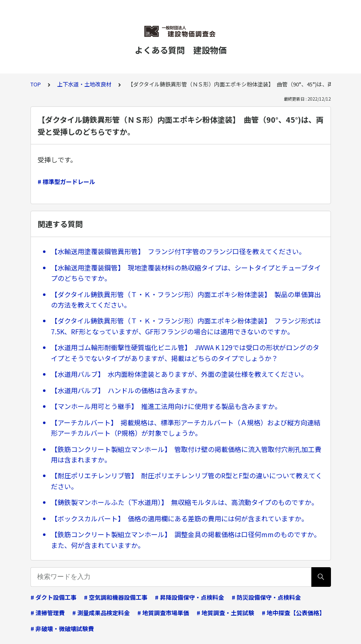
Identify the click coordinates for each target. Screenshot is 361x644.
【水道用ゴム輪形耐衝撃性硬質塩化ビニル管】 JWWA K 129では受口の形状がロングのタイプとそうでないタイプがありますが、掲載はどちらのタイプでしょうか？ (185, 353)
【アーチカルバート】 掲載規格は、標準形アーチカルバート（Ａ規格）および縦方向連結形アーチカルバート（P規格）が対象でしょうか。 (186, 428)
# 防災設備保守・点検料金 (266, 597)
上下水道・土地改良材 (84, 84)
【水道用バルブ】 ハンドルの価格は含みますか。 (126, 390)
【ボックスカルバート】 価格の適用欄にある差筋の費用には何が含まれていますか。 (179, 518)
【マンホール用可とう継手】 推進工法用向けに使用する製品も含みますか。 (166, 406)
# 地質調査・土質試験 (225, 613)
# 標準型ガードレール (66, 182)
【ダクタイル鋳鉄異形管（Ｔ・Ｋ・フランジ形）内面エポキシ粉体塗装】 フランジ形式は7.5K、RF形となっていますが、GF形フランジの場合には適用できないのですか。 (186, 326)
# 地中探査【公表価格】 (293, 613)
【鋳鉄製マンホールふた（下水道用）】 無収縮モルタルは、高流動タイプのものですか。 (184, 502)
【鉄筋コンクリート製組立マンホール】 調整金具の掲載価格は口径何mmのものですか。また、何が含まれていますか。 (186, 540)
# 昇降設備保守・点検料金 (189, 597)
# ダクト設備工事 (53, 597)
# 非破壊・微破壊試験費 (62, 629)
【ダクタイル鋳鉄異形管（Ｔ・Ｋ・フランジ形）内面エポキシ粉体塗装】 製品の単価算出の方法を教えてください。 (186, 300)
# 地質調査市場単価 (163, 613)
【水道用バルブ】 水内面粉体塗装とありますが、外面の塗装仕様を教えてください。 (179, 374)
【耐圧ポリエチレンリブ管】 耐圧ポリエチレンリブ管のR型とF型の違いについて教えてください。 (187, 481)
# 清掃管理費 (48, 613)
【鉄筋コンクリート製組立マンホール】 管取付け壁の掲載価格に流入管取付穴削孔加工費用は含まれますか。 (186, 455)
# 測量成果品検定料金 (101, 613)
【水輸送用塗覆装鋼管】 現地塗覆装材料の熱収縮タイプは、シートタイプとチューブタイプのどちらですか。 (186, 273)
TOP (36, 84)
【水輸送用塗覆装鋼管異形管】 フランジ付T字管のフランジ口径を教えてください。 (178, 251)
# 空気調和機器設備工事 (116, 597)
